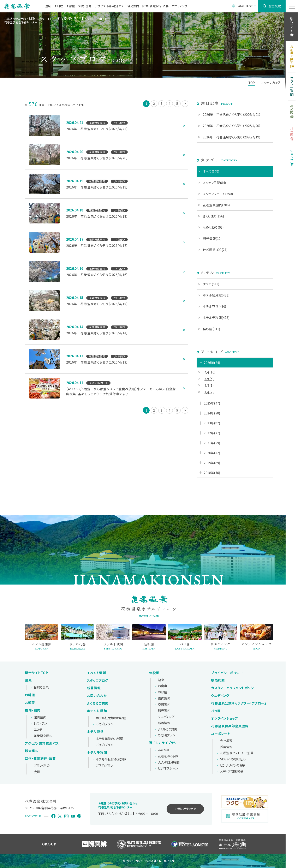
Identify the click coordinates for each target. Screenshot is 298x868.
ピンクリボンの (233, 765)
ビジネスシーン (168, 768)
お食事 (162, 686)
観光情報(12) (212, 238)
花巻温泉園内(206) (216, 205)
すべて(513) (211, 284)
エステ (38, 730)
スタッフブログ (98, 681)
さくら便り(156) (214, 216)
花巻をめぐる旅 (168, 756)
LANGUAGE (245, 6)
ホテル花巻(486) (215, 306)
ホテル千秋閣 (97, 753)
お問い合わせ (97, 696)
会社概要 (226, 741)
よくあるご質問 (98, 703)
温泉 (48, 6)
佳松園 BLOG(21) (215, 250)
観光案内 (133, 6)
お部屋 (71, 6)
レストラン (40, 723)
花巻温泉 (239, 703)
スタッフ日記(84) (214, 182)
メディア (232, 772)
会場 (37, 772)
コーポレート (221, 734)
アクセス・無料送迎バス (109, 6)
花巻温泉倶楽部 (230, 726)
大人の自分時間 (169, 762)
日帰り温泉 (41, 687)
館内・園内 (85, 6)
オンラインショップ (225, 718)
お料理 (59, 6)
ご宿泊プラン (104, 724)
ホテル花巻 (95, 732)
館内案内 (40, 717)
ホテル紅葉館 (97, 711)
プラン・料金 (42, 766)
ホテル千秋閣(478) (216, 317)
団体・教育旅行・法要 (155, 6)
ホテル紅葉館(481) (216, 295)
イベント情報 (96, 673)
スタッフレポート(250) (218, 194)
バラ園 (216, 711)
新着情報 (94, 688)
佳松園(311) (212, 329)
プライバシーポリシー (227, 673)
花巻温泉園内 (43, 736)
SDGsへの (233, 759)
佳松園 (154, 673)
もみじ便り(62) (213, 227)
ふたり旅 (164, 750)
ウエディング (180, 6)
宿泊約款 (218, 681)
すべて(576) (211, 171)
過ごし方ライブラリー (165, 743)
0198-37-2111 (70, 19)
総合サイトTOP (36, 673)
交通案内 (164, 705)
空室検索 (275, 6)
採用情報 (226, 747)
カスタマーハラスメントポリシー (234, 688)
